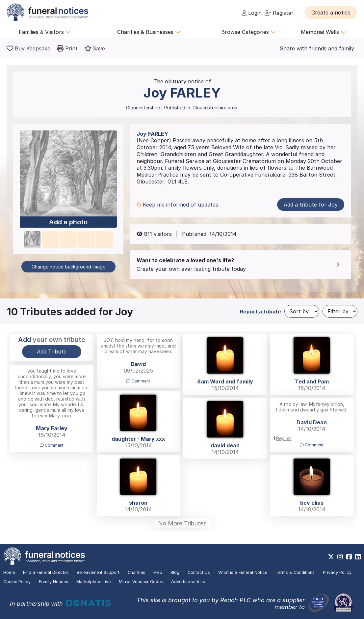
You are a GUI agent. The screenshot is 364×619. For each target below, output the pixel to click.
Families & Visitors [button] (45, 32)
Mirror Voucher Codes (141, 582)
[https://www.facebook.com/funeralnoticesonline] (349, 557)
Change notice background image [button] (68, 267)
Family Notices (53, 582)
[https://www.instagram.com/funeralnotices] (340, 557)
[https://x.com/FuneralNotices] (331, 557)
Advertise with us (188, 582)
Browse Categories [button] (248, 32)
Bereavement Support (98, 572)
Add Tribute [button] (52, 352)
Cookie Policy (17, 582)
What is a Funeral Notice (243, 572)
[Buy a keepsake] (28, 48)
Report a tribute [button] (260, 311)
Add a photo (68, 222)
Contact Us (199, 572)
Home (9, 572)
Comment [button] (138, 381)
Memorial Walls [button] (323, 32)
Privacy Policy (337, 572)
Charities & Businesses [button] (149, 32)
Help (158, 572)
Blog (175, 572)
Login (252, 13)
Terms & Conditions (295, 572)
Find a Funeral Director (46, 572)
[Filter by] (340, 311)
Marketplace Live (93, 582)
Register (279, 13)
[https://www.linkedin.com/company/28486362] (358, 557)
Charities (136, 572)
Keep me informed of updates (177, 205)
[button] (331, 13)
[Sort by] (302, 311)
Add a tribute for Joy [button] (311, 205)
